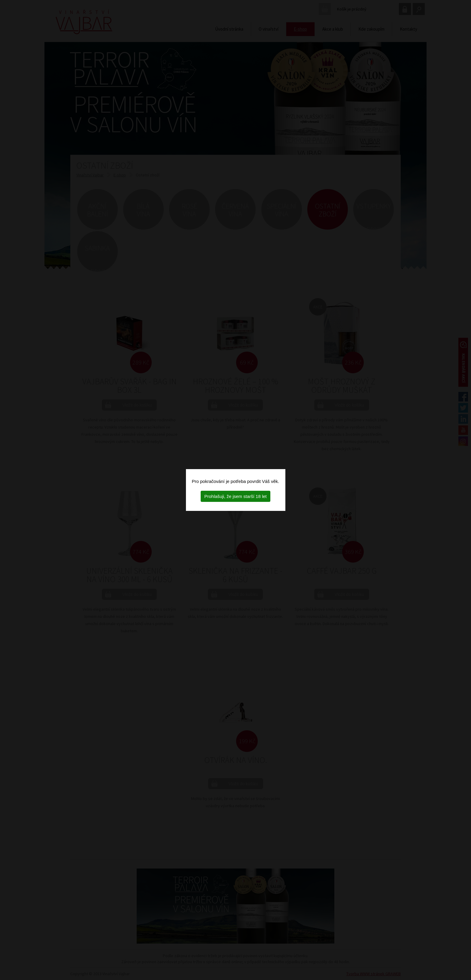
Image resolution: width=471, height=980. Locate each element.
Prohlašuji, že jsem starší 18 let (235, 496)
